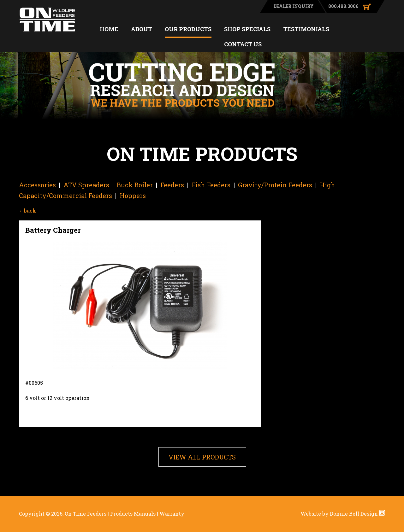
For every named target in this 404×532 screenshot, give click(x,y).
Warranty (172, 514)
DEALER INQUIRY (294, 6)
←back (27, 210)
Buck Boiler (135, 185)
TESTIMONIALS (306, 29)
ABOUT (142, 29)
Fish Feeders (211, 185)
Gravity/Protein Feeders (275, 185)
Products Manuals (133, 514)
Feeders (172, 185)
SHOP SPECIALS (247, 29)
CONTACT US (243, 44)
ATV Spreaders (86, 185)
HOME (109, 29)
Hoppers (133, 196)
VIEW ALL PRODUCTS (202, 457)
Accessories (37, 185)
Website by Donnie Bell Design (343, 514)
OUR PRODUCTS (188, 29)
